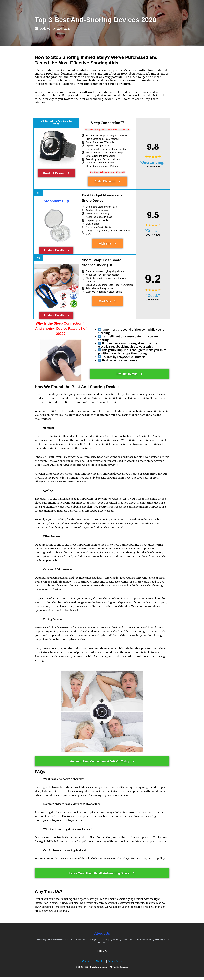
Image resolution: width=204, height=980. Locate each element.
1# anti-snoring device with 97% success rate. (107, 131)
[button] (56, 123)
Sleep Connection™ (107, 123)
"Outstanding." (153, 164)
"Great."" (153, 234)
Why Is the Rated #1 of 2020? (61, 331)
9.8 (153, 147)
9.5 (153, 217)
